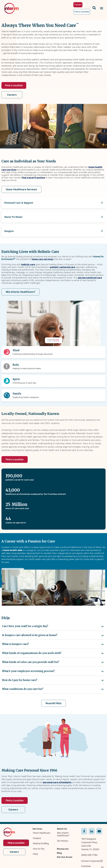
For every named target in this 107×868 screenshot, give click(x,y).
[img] (11, 8)
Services (37, 829)
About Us (62, 829)
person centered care (90, 278)
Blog (59, 853)
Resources (63, 849)
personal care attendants (57, 782)
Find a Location (14, 85)
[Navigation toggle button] (102, 8)
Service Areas (65, 857)
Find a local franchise (33, 178)
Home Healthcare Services (21, 189)
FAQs (35, 854)
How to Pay (39, 849)
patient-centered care (63, 267)
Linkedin (92, 834)
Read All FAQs (53, 703)
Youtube (99, 834)
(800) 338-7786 (89, 855)
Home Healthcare (42, 833)
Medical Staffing (41, 843)
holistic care (28, 265)
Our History (63, 841)
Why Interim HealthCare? (20, 292)
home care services (43, 259)
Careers (12, 95)
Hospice (37, 838)
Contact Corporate (91, 861)
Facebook (84, 834)
